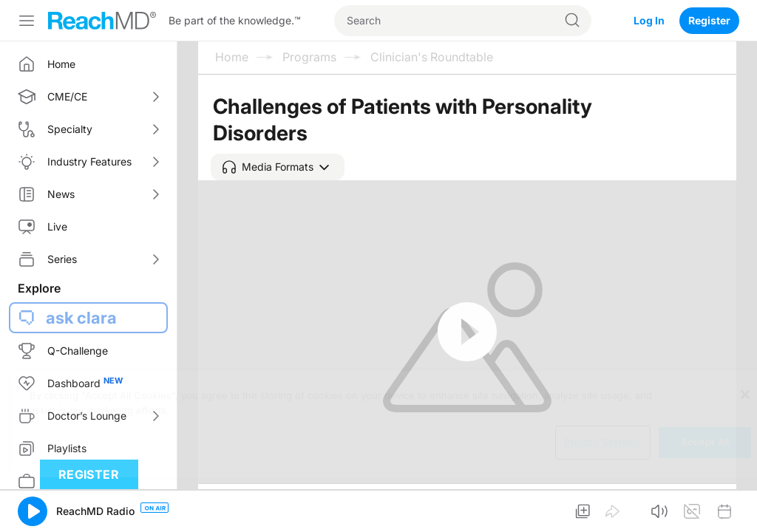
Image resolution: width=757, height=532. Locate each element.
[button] (278, 167)
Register (709, 20)
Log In (649, 20)
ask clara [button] (81, 318)
